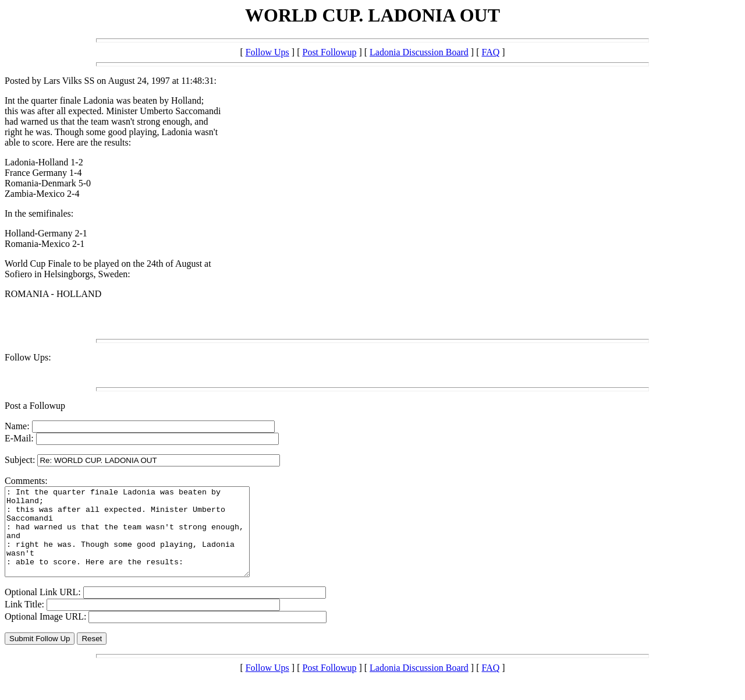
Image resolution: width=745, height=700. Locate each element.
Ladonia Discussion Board (419, 52)
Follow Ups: (28, 357)
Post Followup (329, 52)
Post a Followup (35, 406)
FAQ (490, 52)
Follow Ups (267, 52)
